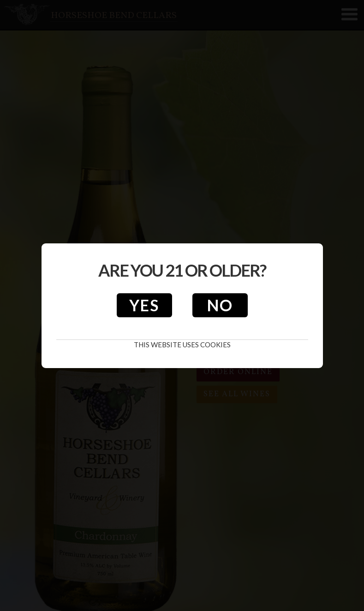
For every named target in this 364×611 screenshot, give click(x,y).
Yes (144, 305)
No (220, 305)
